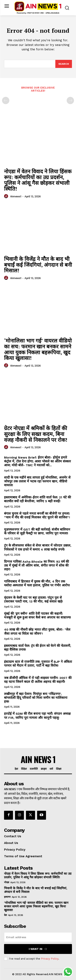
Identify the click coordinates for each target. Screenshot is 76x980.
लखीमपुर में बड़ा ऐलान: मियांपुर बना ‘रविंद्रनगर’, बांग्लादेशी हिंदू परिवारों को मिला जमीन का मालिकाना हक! (36, 698)
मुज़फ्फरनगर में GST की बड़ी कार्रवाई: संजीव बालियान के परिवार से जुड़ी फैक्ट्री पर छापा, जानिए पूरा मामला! (37, 531)
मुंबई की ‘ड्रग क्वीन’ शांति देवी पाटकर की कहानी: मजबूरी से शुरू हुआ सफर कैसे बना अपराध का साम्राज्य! (37, 615)
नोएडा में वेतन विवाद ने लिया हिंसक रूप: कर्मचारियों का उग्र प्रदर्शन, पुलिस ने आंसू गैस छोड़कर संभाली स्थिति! (38, 180)
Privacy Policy (50, 959)
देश (5, 915)
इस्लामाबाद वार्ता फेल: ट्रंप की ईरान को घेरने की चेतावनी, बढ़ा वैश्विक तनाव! (38, 648)
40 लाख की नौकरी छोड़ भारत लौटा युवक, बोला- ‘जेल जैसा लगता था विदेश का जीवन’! (37, 631)
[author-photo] (7, 196)
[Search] (64, 64)
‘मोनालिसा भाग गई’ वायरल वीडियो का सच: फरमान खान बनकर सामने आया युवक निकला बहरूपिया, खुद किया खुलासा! (38, 349)
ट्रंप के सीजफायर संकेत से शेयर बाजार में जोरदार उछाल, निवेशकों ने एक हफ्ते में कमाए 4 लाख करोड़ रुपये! (38, 547)
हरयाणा (7, 897)
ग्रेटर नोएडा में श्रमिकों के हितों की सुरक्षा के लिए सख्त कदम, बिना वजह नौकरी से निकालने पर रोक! (36, 434)
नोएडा (7, 882)
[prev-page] (6, 100)
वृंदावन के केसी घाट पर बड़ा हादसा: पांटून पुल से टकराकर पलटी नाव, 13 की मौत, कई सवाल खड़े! (33, 599)
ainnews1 (16, 196)
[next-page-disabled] (70, 100)
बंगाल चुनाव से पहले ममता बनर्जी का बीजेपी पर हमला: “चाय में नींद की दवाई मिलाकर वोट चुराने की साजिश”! (37, 515)
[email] (38, 937)
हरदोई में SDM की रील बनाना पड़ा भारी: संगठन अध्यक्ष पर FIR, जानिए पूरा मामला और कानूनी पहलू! (37, 716)
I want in (38, 949)
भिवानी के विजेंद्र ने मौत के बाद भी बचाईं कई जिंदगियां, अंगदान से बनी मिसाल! (38, 265)
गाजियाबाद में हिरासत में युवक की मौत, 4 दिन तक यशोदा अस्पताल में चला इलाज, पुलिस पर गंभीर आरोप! (37, 583)
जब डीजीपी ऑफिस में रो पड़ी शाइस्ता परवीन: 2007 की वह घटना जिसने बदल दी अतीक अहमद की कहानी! (38, 680)
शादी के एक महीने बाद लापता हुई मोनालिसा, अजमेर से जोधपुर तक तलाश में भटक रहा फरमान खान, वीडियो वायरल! (37, 481)
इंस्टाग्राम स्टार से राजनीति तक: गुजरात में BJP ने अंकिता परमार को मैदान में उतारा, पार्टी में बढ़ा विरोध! (38, 664)
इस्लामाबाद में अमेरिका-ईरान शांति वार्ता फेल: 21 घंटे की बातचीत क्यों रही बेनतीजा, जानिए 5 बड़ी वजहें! (37, 499)
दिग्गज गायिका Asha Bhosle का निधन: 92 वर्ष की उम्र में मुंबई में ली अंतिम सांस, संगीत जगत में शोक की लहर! (36, 565)
